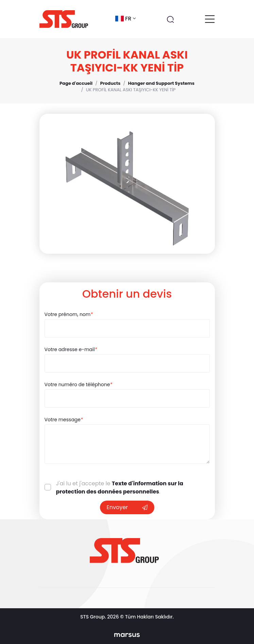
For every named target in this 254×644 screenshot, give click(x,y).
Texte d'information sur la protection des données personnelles (120, 488)
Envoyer (127, 507)
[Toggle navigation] (210, 19)
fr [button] (125, 19)
